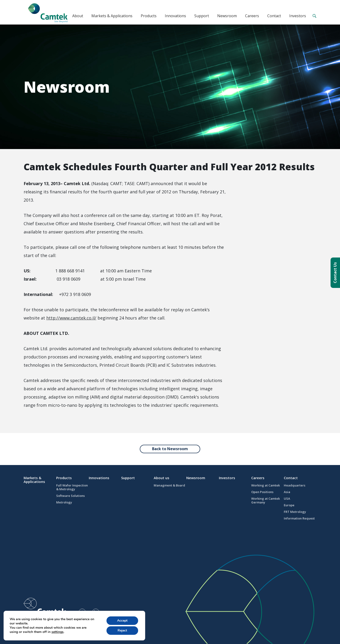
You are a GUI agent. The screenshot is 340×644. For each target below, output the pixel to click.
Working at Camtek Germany (266, 500)
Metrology (64, 502)
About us (161, 478)
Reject (122, 630)
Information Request (299, 518)
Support (202, 16)
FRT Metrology (295, 512)
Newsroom (227, 16)
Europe (289, 505)
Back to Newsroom (170, 449)
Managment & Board (169, 485)
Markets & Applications (112, 16)
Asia (287, 492)
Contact (274, 16)
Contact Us (335, 273)
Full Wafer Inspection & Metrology (72, 487)
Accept (122, 621)
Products (149, 16)
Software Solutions (70, 496)
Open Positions (262, 492)
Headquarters (295, 485)
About (78, 16)
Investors (298, 16)
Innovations (175, 16)
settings (57, 632)
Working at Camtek (266, 485)
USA (287, 499)
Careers (252, 16)
